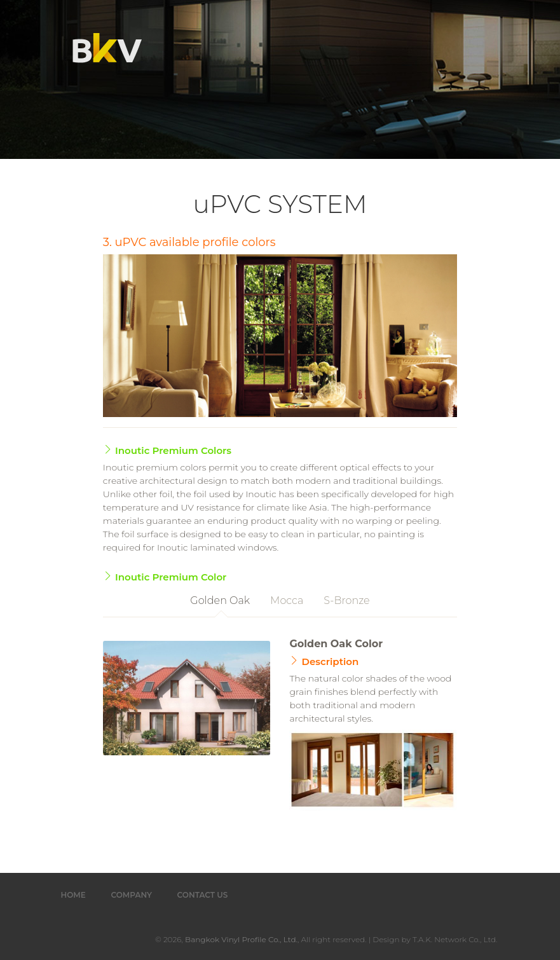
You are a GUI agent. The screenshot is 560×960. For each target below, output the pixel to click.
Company (132, 895)
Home (73, 895)
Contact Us (203, 895)
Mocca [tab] (287, 600)
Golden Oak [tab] (220, 600)
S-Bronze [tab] (346, 600)
